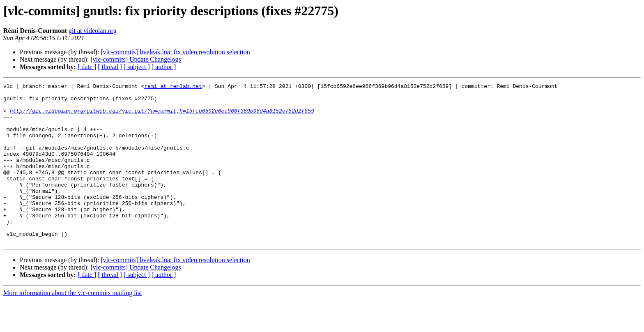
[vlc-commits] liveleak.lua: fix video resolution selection (175, 52)
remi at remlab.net (173, 87)
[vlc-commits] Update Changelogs (136, 59)
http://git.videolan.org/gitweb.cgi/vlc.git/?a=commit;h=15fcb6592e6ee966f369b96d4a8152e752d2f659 (162, 117)
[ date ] (87, 67)
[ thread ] (110, 67)
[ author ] (164, 67)
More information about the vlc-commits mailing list (73, 325)
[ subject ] (137, 67)
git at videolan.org (93, 31)
